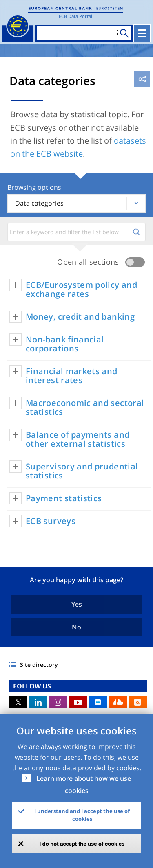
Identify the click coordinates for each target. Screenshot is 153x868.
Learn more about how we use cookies (84, 785)
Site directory (39, 665)
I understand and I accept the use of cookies (82, 815)
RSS (138, 702)
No (76, 627)
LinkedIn (38, 702)
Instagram (58, 702)
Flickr (98, 702)
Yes (77, 604)
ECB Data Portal (75, 16)
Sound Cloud (118, 702)
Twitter (18, 702)
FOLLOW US (32, 686)
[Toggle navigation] (142, 33)
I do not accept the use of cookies (82, 844)
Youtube (78, 702)
